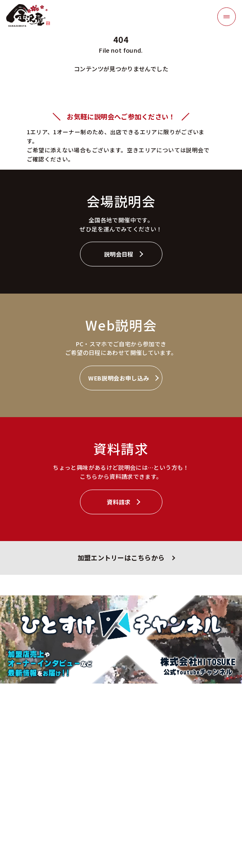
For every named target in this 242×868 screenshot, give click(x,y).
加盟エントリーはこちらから (121, 558)
